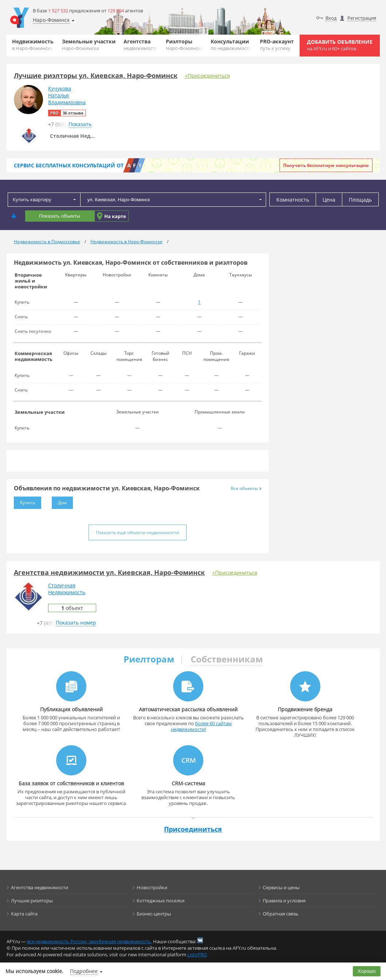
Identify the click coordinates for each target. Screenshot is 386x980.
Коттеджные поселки (161, 901)
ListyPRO (197, 954)
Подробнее (84, 971)
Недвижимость (33, 45)
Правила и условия (284, 901)
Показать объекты (59, 216)
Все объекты (246, 488)
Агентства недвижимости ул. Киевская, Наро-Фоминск (109, 572)
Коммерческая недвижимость (34, 356)
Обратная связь (281, 914)
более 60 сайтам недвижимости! (202, 726)
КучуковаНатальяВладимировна (67, 95)
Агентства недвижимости (40, 887)
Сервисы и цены (281, 887)
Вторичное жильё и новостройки (31, 281)
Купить (24, 501)
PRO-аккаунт (277, 45)
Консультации (231, 45)
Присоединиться (193, 829)
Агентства (141, 45)
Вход (331, 18)
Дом (59, 501)
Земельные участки (89, 45)
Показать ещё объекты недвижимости (138, 532)
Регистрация (362, 18)
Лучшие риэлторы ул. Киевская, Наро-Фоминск (96, 75)
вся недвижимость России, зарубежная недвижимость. (89, 941)
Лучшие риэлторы (32, 901)
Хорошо (367, 971)
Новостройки (152, 887)
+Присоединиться (207, 76)
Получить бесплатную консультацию (326, 165)
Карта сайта (24, 914)
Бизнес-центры (154, 914)
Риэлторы (184, 45)
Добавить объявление (340, 45)
